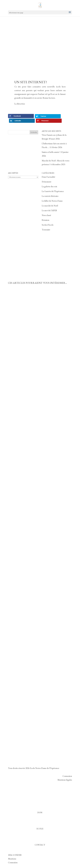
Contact (40, 840)
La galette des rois (49, 182)
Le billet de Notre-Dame (52, 196)
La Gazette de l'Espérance (53, 187)
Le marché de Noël (50, 201)
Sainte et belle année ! (51, 147)
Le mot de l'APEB (49, 206)
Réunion (46, 215)
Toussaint (46, 225)
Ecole (40, 824)
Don (40, 808)
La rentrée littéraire (50, 191)
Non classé (46, 211)
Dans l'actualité (48, 172)
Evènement (47, 177)
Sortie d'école (48, 220)
